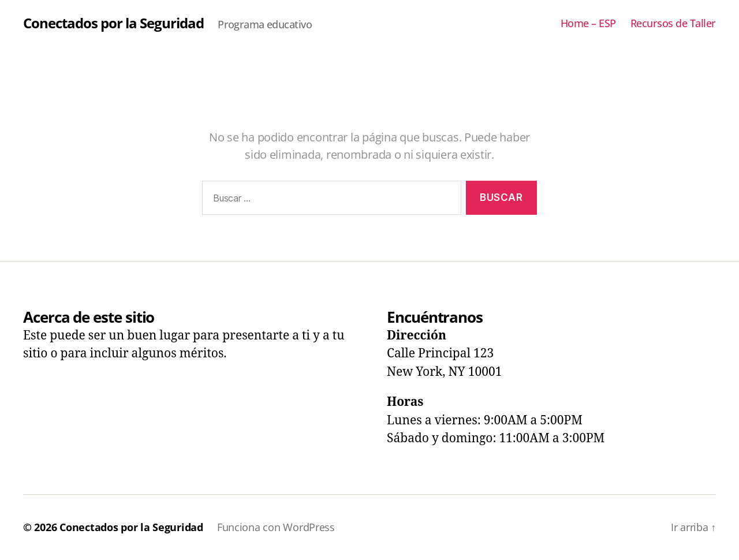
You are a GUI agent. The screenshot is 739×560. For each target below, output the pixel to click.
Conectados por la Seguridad (113, 23)
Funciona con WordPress (276, 527)
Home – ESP (588, 24)
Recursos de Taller (673, 24)
